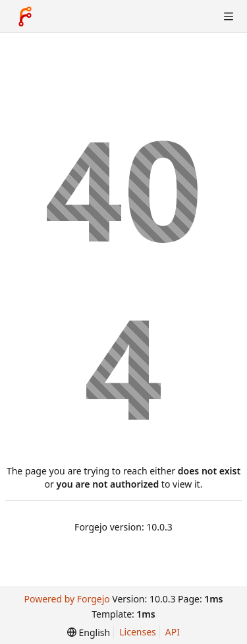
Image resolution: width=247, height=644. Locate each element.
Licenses (138, 632)
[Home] (25, 16)
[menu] (89, 632)
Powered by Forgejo (67, 599)
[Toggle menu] (229, 16)
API (173, 632)
